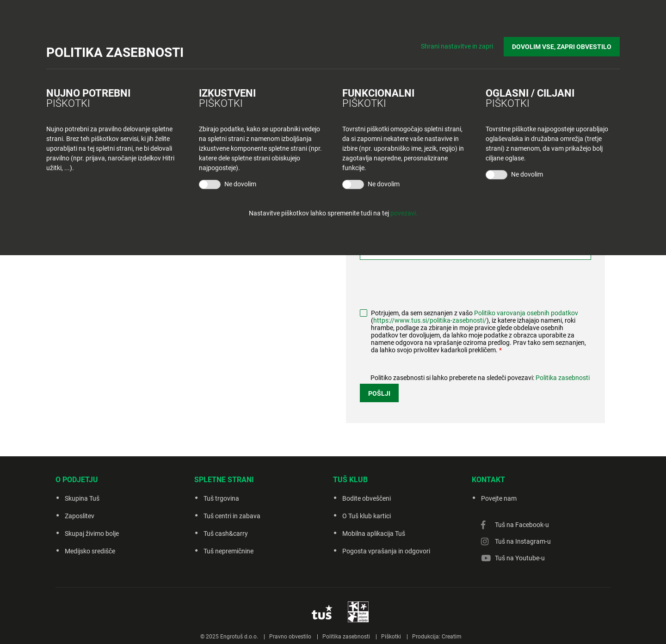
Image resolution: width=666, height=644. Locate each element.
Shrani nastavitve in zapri (457, 46)
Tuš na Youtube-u (520, 558)
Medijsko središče (90, 551)
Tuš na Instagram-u (523, 541)
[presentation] (430, 285)
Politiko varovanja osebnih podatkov (526, 313)
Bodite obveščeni (367, 498)
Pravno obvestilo (290, 637)
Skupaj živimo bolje (92, 534)
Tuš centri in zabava (232, 516)
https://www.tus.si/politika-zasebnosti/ (430, 320)
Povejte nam (499, 498)
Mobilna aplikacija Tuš (374, 534)
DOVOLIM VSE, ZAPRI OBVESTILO (562, 47)
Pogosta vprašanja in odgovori (386, 551)
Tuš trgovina (221, 498)
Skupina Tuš (82, 498)
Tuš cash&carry (226, 534)
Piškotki (391, 637)
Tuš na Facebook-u (522, 525)
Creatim (452, 637)
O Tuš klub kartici (367, 516)
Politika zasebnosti (563, 378)
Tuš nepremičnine (228, 551)
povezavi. (404, 213)
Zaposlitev (80, 516)
